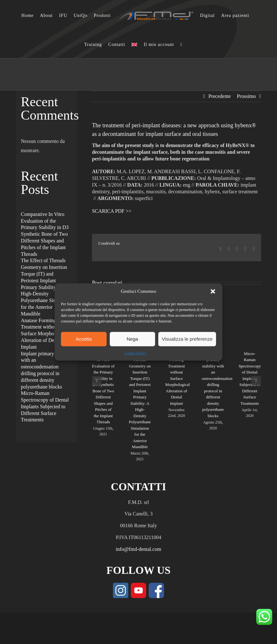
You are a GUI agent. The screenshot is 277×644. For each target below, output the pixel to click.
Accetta (84, 339)
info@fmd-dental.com (138, 549)
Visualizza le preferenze (187, 339)
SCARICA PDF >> (112, 211)
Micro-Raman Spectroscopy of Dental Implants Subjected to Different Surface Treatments (250, 378)
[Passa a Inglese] (134, 45)
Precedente (220, 96)
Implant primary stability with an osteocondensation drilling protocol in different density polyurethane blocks (217, 385)
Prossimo (246, 96)
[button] (213, 291)
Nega (132, 339)
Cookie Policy (135, 353)
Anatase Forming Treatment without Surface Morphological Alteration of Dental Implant (178, 378)
